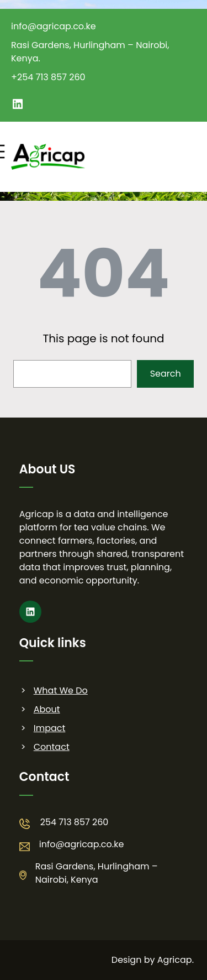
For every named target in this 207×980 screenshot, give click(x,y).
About (47, 709)
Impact (50, 728)
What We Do (61, 690)
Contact (52, 747)
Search (166, 374)
